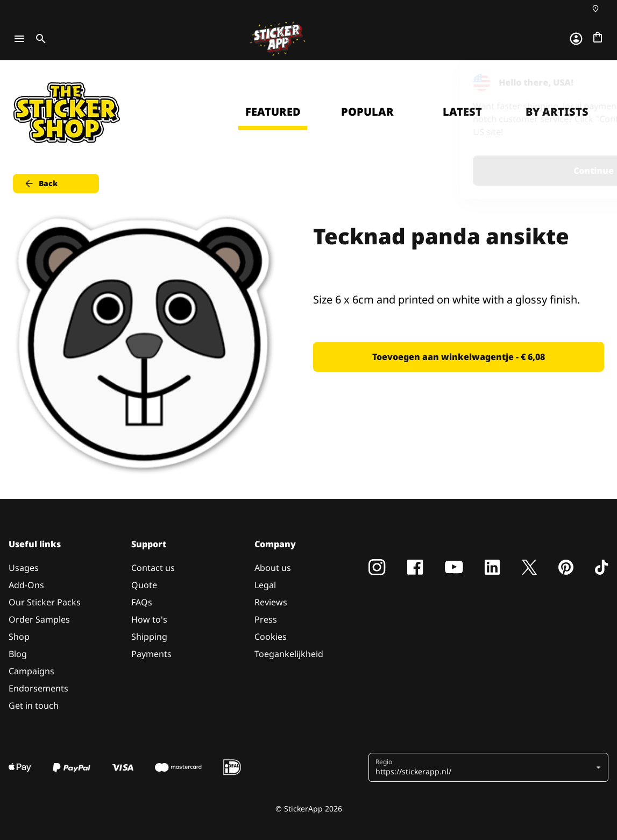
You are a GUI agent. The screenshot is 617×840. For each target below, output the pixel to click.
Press (266, 619)
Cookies (271, 637)
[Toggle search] (39, 39)
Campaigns (31, 671)
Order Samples (39, 619)
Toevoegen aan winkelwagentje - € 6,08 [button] (459, 357)
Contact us (153, 568)
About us (273, 568)
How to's (149, 619)
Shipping (149, 637)
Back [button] (41, 183)
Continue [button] (473, 171)
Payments (151, 654)
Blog (18, 654)
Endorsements (38, 688)
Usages (24, 568)
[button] (484, 767)
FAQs (142, 602)
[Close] (584, 82)
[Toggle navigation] (19, 39)
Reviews (271, 602)
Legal (265, 585)
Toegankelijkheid (289, 654)
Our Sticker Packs (45, 602)
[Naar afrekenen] (598, 37)
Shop (19, 637)
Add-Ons (26, 585)
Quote (144, 585)
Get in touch (34, 705)
